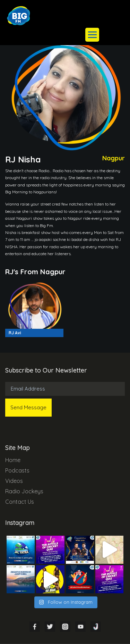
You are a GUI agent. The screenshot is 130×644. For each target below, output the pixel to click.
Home (13, 460)
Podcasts (17, 470)
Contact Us (20, 502)
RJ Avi (15, 333)
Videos (14, 481)
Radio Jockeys (24, 491)
